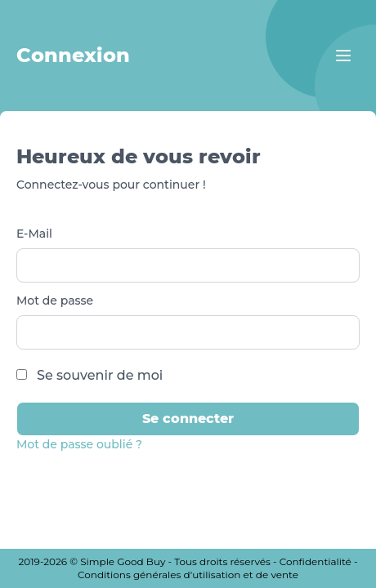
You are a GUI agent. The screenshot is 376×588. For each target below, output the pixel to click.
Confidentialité (316, 561)
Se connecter (188, 419)
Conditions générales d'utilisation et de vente (188, 575)
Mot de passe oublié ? (79, 444)
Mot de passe (55, 301)
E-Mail (34, 234)
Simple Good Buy (123, 561)
